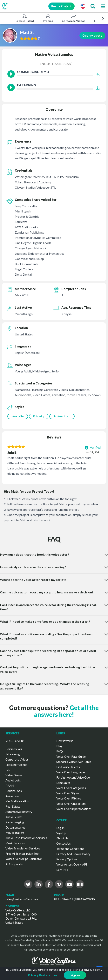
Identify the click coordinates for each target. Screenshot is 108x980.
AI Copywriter (15, 864)
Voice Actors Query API (72, 864)
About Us (62, 838)
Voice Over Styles (68, 793)
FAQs (60, 751)
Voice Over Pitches (69, 798)
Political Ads (14, 791)
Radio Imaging (15, 822)
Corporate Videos (74, 18)
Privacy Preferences (43, 975)
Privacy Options (67, 859)
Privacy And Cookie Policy (73, 854)
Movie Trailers (15, 833)
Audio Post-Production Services (26, 838)
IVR (8, 770)
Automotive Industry (19, 812)
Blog (59, 746)
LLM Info (62, 870)
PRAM (10, 786)
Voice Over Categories (71, 788)
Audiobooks (13, 780)
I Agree (75, 975)
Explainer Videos (16, 765)
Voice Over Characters (71, 804)
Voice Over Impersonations (74, 809)
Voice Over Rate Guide (71, 756)
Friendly (39, 416)
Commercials (14, 749)
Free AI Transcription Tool (22, 854)
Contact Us (64, 843)
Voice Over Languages (71, 772)
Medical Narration (17, 801)
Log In (60, 828)
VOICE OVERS (15, 741)
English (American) (56, 64)
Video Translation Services (23, 848)
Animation (12, 796)
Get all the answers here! (66, 711)
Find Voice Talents (68, 767)
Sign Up (61, 833)
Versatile (18, 416)
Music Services (15, 843)
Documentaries (15, 827)
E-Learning (13, 754)
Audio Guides (14, 817)
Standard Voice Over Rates (74, 762)
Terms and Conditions (70, 849)
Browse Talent (25, 18)
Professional (62, 416)
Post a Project (61, 6)
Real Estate (13, 806)
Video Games (14, 775)
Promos (48, 18)
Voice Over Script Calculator (24, 859)
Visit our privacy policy (86, 970)
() (40, 38)
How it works (65, 741)
